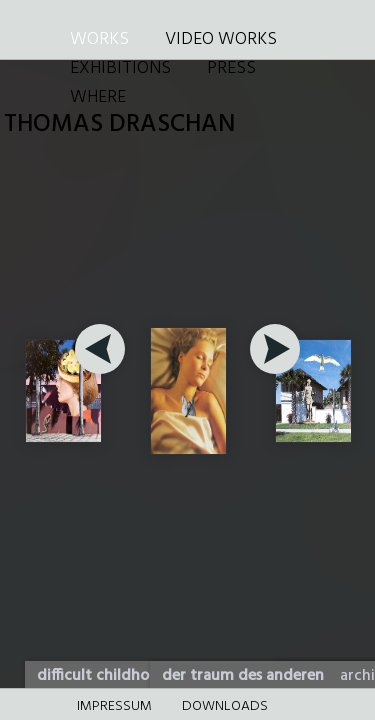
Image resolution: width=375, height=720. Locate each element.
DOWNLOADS (225, 706)
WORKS (99, 39)
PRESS (231, 68)
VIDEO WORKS (221, 39)
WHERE (98, 97)
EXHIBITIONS (120, 68)
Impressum (114, 706)
